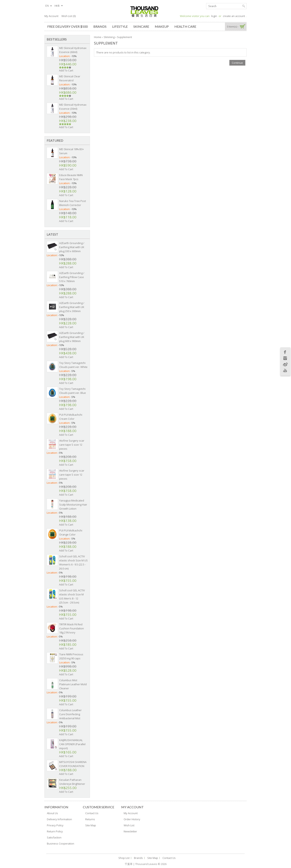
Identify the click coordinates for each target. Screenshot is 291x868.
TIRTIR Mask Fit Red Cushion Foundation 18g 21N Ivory (72, 628)
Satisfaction (54, 837)
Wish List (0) (69, 16)
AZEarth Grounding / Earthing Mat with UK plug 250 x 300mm (72, 307)
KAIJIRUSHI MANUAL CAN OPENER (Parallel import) (72, 744)
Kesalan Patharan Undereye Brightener (72, 782)
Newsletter (130, 831)
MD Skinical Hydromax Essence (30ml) (73, 107)
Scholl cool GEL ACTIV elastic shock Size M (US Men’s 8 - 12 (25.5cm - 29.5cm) (72, 596)
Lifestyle (120, 26)
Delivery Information (59, 819)
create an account (234, 16)
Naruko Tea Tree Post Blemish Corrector (73, 203)
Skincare (141, 26)
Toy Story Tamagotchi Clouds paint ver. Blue (73, 391)
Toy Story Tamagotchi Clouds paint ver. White (73, 365)
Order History (132, 819)
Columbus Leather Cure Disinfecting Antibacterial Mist (70, 714)
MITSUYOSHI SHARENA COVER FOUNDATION (73, 764)
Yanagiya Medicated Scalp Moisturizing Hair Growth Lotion (73, 505)
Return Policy (55, 831)
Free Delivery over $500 (67, 26)
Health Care (185, 26)
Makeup (162, 26)
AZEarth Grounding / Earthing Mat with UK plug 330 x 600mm (72, 247)
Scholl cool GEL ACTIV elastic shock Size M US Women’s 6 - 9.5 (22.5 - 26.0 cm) (73, 562)
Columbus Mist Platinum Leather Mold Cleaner (73, 684)
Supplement (124, 37)
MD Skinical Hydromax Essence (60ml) (73, 50)
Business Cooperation (61, 844)
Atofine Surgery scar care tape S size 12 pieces (72, 445)
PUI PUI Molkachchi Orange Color (71, 532)
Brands (100, 26)
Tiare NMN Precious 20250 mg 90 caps (71, 656)
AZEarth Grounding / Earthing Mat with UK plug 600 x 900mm (72, 337)
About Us (52, 813)
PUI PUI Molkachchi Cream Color (71, 417)
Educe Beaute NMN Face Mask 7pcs (71, 177)
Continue (237, 63)
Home (98, 37)
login (214, 16)
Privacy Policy (55, 825)
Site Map (91, 825)
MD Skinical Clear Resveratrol (70, 78)
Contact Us (92, 813)
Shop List (124, 858)
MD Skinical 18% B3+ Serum (72, 151)
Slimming (109, 37)
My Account (51, 16)
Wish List (129, 825)
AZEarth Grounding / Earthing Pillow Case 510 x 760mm (72, 277)
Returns (90, 819)
